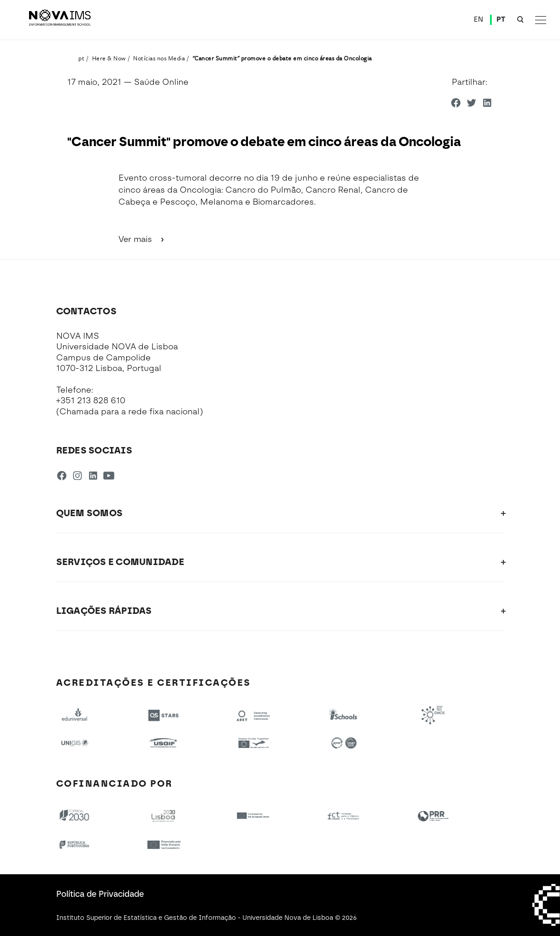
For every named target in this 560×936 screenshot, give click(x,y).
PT (501, 19)
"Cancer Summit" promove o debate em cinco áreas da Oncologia (282, 58)
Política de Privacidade (100, 894)
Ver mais (142, 239)
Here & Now (109, 58)
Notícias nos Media (159, 58)
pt (81, 58)
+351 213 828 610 (91, 400)
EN (479, 19)
